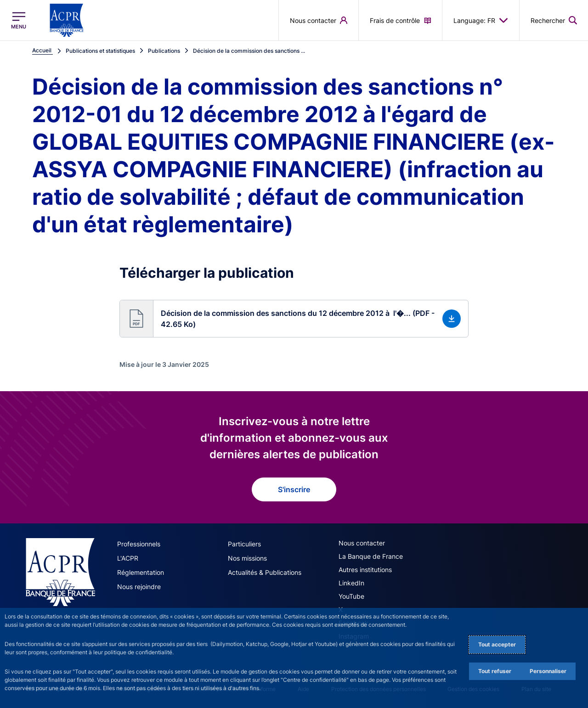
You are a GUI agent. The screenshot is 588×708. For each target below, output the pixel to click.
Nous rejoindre (139, 587)
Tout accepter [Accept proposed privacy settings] (497, 644)
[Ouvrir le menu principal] (19, 20)
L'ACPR (128, 558)
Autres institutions (365, 570)
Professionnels (139, 544)
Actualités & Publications (265, 572)
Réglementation (141, 572)
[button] (294, 319)
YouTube (351, 596)
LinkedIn (351, 583)
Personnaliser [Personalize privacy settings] (548, 671)
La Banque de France (371, 556)
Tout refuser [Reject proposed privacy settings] (495, 671)
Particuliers (244, 544)
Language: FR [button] (481, 20)
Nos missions (247, 558)
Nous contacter (362, 543)
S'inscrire (294, 489)
